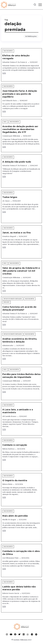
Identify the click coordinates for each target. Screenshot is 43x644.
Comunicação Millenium (11, 136)
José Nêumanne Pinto (11, 558)
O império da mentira (15, 480)
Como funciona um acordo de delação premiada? (19, 308)
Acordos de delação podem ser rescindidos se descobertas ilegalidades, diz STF (20, 129)
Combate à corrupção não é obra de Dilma (21, 553)
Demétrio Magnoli (9, 236)
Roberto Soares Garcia (11, 593)
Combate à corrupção (15, 445)
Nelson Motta (7, 484)
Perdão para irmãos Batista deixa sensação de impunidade (21, 376)
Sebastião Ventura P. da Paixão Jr (15, 62)
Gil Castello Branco (9, 416)
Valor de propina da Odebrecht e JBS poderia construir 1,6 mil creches (21, 271)
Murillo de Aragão (9, 520)
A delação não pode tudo (17, 162)
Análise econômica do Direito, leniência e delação (20, 340)
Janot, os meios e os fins (17, 233)
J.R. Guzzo (6, 201)
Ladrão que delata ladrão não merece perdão (19, 588)
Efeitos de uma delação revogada (16, 57)
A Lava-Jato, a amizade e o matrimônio (18, 411)
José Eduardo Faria (10, 101)
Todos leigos (10, 197)
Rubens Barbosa (8, 449)
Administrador (8, 345)
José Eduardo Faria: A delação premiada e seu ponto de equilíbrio (20, 94)
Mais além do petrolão (15, 516)
